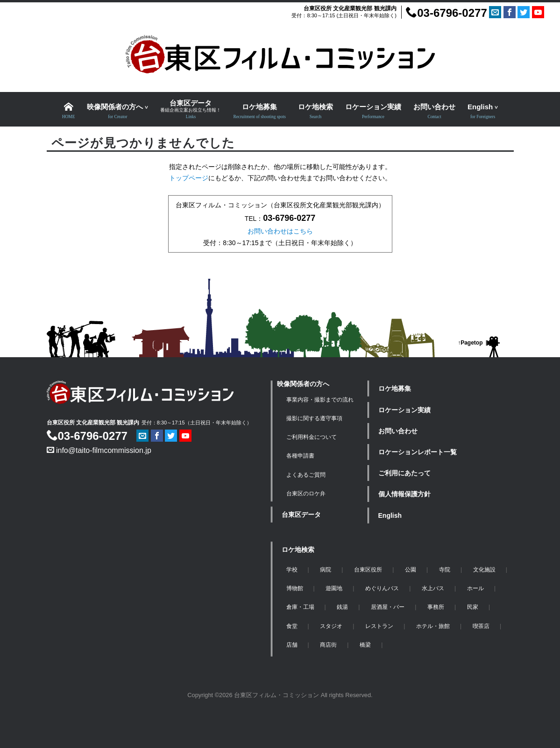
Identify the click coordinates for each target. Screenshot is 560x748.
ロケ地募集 (395, 388)
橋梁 (365, 645)
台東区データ (301, 515)
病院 (326, 570)
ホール (475, 588)
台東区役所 (368, 570)
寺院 (445, 570)
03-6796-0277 (446, 13)
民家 (473, 607)
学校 (292, 570)
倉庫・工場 (300, 607)
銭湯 (342, 607)
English (390, 515)
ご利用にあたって (404, 473)
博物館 (295, 588)
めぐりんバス (382, 588)
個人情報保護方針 (404, 494)
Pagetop (471, 343)
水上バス (433, 588)
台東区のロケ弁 (306, 494)
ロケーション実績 (404, 410)
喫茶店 (481, 626)
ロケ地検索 (298, 550)
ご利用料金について (312, 437)
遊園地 (334, 588)
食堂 (292, 626)
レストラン (379, 626)
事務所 (436, 607)
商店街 (328, 645)
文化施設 (484, 570)
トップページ (189, 178)
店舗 (292, 645)
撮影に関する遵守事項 (314, 418)
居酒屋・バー (388, 607)
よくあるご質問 (306, 475)
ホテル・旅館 (433, 626)
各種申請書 (300, 456)
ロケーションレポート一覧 (418, 452)
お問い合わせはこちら (280, 231)
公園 (411, 570)
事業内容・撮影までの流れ (320, 400)
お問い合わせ (398, 431)
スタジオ (331, 626)
